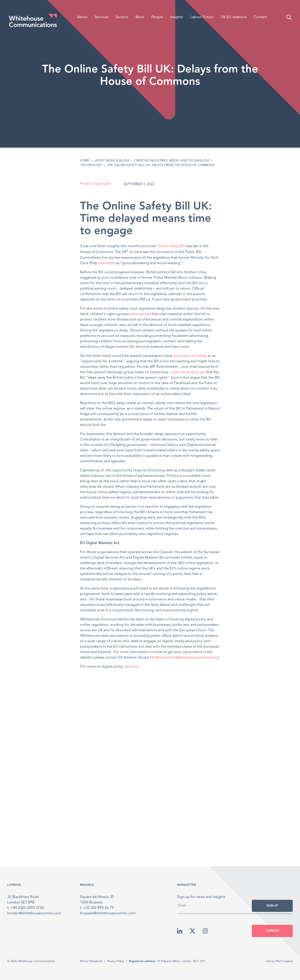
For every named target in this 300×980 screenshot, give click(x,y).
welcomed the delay (190, 356)
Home (85, 161)
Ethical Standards (91, 961)
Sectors (122, 17)
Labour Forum (202, 17)
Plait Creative (284, 961)
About (82, 17)
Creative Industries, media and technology (172, 161)
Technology (91, 165)
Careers (272, 931)
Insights (177, 17)
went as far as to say (189, 372)
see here (132, 667)
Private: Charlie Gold (95, 184)
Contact (260, 17)
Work (140, 17)
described (107, 263)
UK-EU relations (234, 17)
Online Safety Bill (171, 246)
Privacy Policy (116, 961)
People (157, 17)
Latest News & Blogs (112, 161)
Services (102, 17)
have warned (140, 314)
